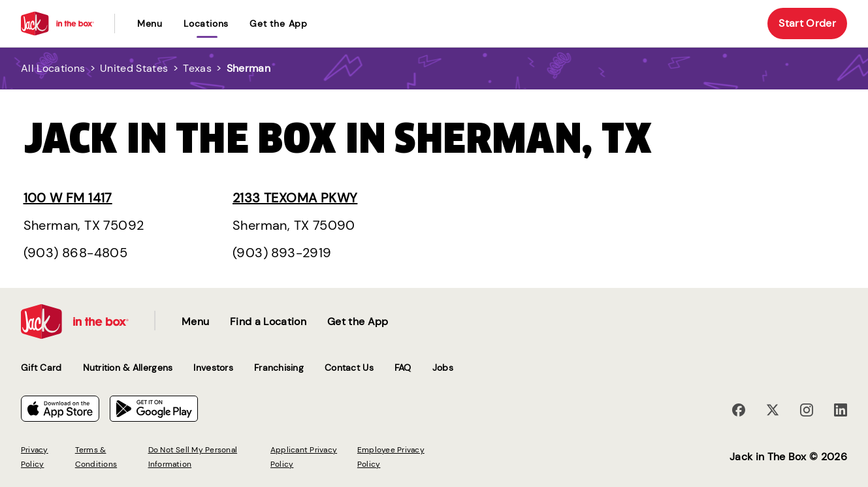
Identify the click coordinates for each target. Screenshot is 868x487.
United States (134, 68)
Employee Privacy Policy (391, 457)
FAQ (403, 368)
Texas (197, 68)
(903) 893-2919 (282, 253)
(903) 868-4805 (76, 253)
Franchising (279, 368)
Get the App (279, 24)
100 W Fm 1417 (68, 198)
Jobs (443, 368)
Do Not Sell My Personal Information (193, 457)
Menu (150, 24)
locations (206, 24)
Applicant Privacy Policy (304, 457)
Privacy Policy (35, 457)
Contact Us (349, 368)
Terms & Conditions (96, 457)
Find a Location (268, 322)
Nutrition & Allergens (128, 368)
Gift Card (41, 368)
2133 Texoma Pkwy (295, 198)
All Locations (53, 68)
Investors (213, 368)
